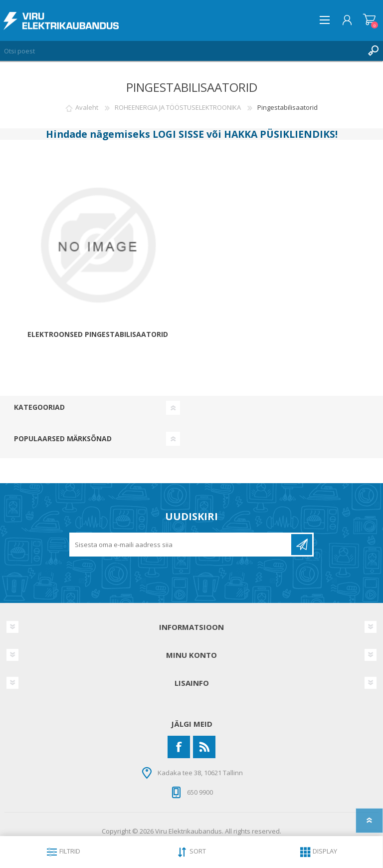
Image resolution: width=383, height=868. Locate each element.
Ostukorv (369, 20)
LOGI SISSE (178, 134)
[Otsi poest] (182, 51)
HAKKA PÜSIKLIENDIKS (280, 134)
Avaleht (87, 107)
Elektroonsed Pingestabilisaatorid (98, 335)
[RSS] (204, 747)
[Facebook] (179, 747)
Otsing (373, 51)
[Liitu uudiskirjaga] (181, 545)
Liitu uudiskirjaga (302, 545)
